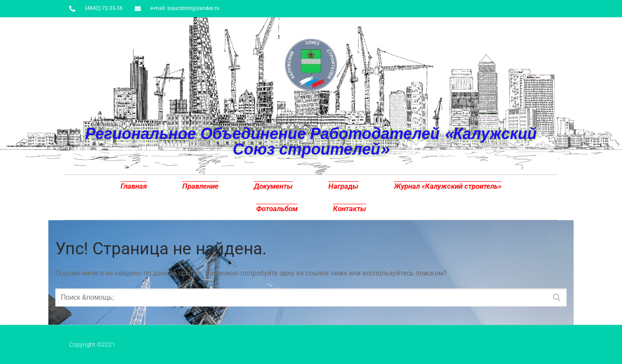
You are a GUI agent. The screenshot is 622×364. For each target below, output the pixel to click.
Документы (273, 186)
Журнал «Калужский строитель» (448, 186)
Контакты (350, 209)
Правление (200, 186)
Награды (343, 186)
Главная (134, 186)
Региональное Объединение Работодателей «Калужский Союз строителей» (311, 141)
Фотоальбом (277, 209)
